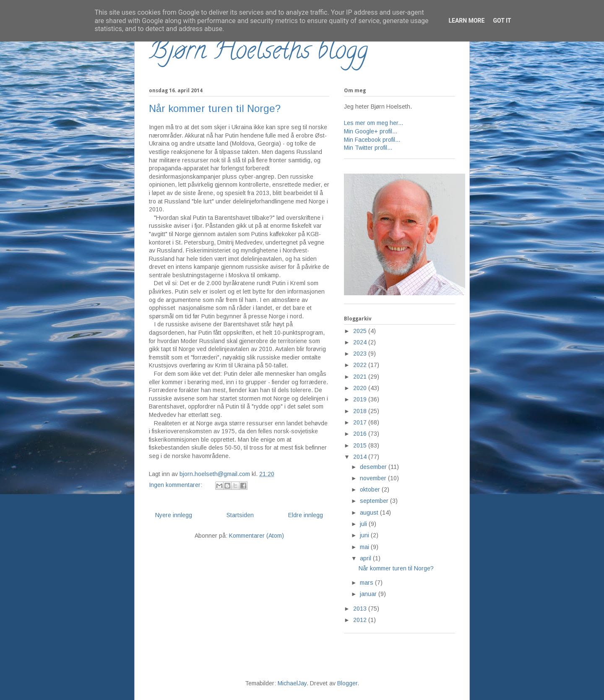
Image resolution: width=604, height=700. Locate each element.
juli (364, 524)
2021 (361, 377)
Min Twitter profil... (368, 148)
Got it (502, 21)
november (374, 478)
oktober (371, 489)
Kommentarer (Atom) (256, 536)
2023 (361, 354)
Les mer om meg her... (374, 123)
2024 (361, 342)
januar (369, 594)
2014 (361, 457)
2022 (361, 365)
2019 (361, 399)
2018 (361, 411)
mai (365, 547)
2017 (361, 422)
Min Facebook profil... (372, 140)
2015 (361, 445)
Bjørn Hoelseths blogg (258, 53)
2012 (361, 620)
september (375, 501)
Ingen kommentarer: (176, 485)
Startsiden (240, 515)
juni (365, 535)
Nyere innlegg (174, 515)
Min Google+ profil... (371, 131)
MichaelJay (292, 683)
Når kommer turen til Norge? (215, 108)
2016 (361, 434)
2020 (361, 388)
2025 (361, 331)
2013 (361, 609)
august (370, 513)
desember (374, 467)
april (366, 558)
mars (367, 583)
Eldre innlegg (306, 515)
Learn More (466, 21)
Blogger (347, 683)
